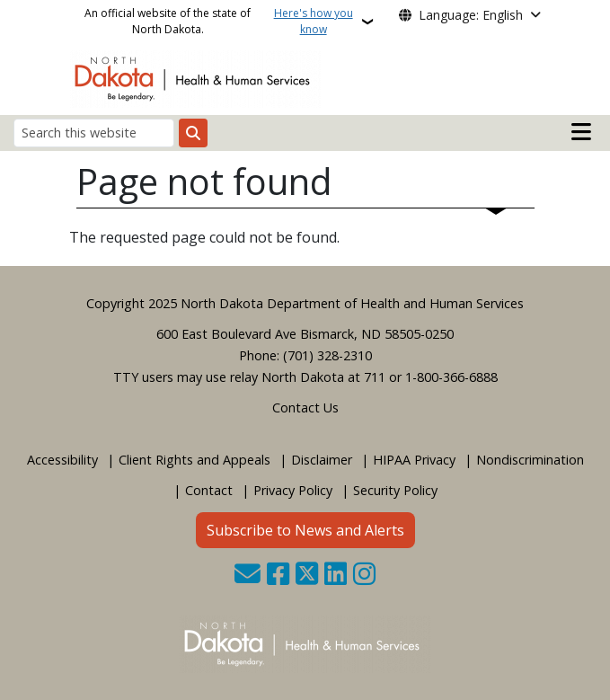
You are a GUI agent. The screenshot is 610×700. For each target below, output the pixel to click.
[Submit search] (193, 133)
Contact (209, 490)
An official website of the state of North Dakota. (221, 22)
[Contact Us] (248, 576)
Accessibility (62, 460)
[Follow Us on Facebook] (278, 576)
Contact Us (305, 408)
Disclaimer (322, 460)
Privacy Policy (293, 490)
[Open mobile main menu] (581, 132)
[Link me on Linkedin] (336, 576)
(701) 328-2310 (327, 355)
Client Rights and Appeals (194, 460)
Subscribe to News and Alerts (305, 530)
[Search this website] (94, 133)
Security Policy (395, 490)
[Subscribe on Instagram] (364, 576)
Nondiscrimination (530, 460)
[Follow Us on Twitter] (307, 576)
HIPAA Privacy (414, 460)
